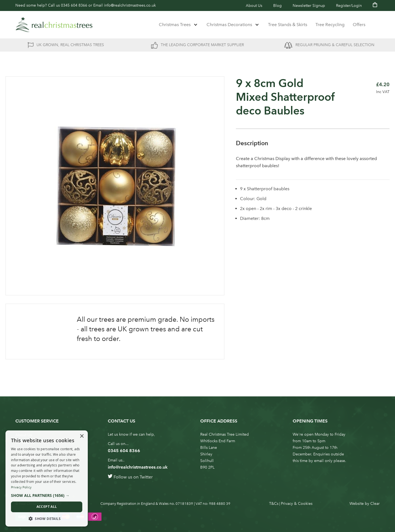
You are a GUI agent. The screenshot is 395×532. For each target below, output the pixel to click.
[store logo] (54, 25)
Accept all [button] (47, 507)
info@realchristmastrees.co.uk (130, 5)
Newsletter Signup (309, 6)
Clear (375, 504)
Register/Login (349, 6)
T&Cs (274, 504)
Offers (359, 25)
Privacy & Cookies (297, 504)
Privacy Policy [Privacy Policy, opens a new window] (21, 487)
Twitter (146, 477)
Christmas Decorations (229, 25)
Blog (277, 6)
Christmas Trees (175, 25)
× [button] (82, 436)
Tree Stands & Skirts (288, 25)
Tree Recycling (330, 25)
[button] (47, 495)
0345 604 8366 (74, 5)
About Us (254, 6)
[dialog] (47, 478)
